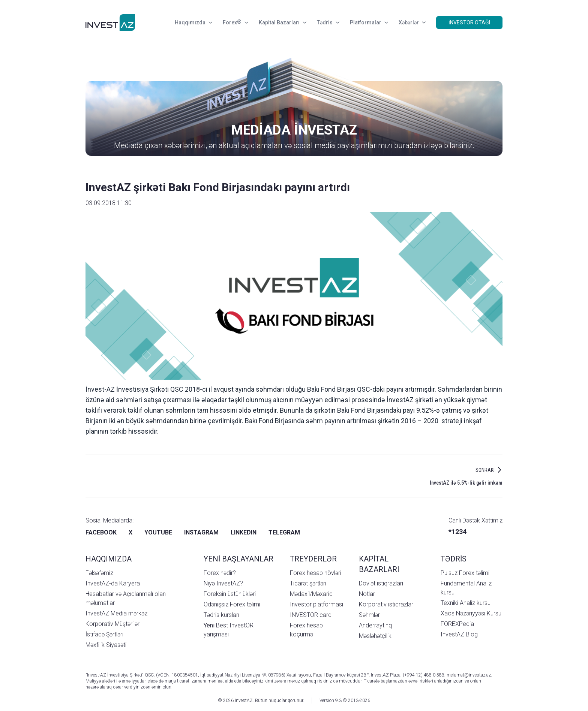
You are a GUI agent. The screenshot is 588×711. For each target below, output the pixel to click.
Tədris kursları (221, 615)
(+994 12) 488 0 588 (424, 675)
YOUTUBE (158, 532)
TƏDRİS (454, 559)
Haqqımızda (193, 22)
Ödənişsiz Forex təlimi (232, 604)
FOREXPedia (457, 624)
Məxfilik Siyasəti (106, 645)
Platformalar (369, 22)
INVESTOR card (311, 615)
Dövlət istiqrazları (381, 583)
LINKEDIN (244, 532)
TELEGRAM (284, 532)
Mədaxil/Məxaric (311, 594)
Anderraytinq (375, 625)
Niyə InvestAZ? (223, 583)
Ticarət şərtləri (308, 583)
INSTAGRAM (201, 532)
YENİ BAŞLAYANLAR (238, 559)
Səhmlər (369, 615)
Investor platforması (316, 604)
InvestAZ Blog (459, 634)
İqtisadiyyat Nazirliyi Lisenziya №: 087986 (242, 675)
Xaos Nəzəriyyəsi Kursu (471, 613)
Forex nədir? (220, 573)
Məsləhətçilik (375, 636)
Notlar (367, 594)
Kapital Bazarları (283, 22)
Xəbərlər (412, 22)
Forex (235, 22)
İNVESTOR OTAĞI (469, 22)
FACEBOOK (101, 532)
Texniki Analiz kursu (466, 603)
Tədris (328, 22)
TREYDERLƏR (313, 559)
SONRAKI (485, 470)
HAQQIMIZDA (109, 559)
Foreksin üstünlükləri (230, 594)
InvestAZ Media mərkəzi (117, 613)
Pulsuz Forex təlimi (465, 573)
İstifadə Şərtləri (104, 634)
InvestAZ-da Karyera (113, 583)
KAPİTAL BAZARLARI (379, 564)
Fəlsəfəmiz (99, 573)
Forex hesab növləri (316, 573)
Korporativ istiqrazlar (386, 604)
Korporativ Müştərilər (112, 624)
